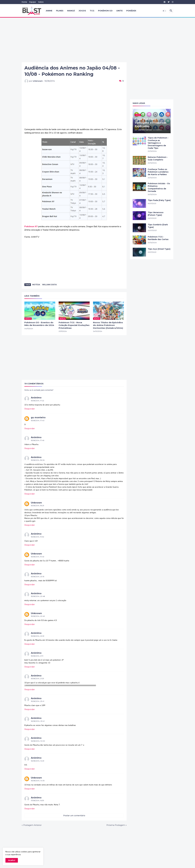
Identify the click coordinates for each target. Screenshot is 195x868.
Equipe (33, 2)
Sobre (41, 2)
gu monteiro (38, 418)
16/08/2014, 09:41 (38, 721)
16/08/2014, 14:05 (38, 781)
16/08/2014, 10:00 (38, 741)
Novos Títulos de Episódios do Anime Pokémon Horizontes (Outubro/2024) (108, 325)
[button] (164, 11)
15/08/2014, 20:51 (38, 636)
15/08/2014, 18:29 (38, 506)
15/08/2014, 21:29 (37, 678)
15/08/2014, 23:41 (38, 701)
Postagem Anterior (32, 825)
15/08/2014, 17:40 (38, 420)
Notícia (36, 285)
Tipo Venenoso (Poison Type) (156, 214)
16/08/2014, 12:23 (38, 761)
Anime (49, 11)
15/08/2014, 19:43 (38, 557)
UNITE (119, 11)
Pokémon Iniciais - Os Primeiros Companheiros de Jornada (159, 187)
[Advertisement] (97, 40)
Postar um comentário (74, 816)
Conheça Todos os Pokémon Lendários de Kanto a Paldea (158, 172)
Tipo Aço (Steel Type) (159, 249)
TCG (92, 11)
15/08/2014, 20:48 (38, 596)
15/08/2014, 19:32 (37, 537)
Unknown (36, 503)
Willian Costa (49, 285)
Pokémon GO (105, 11)
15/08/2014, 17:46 (38, 440)
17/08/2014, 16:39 (37, 800)
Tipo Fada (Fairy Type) (159, 200)
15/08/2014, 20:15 (38, 577)
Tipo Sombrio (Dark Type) (158, 226)
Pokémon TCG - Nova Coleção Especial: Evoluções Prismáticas (74, 325)
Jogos (82, 11)
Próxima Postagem (116, 825)
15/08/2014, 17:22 (37, 401)
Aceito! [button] (12, 860)
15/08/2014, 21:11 (37, 656)
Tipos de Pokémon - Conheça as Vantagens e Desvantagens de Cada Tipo (158, 143)
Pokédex (131, 11)
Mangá (71, 11)
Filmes (60, 11)
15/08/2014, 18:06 (38, 460)
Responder (30, 409)
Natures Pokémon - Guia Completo (158, 158)
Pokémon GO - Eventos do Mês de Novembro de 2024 (39, 324)
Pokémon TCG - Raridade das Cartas (158, 238)
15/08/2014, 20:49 (38, 616)
